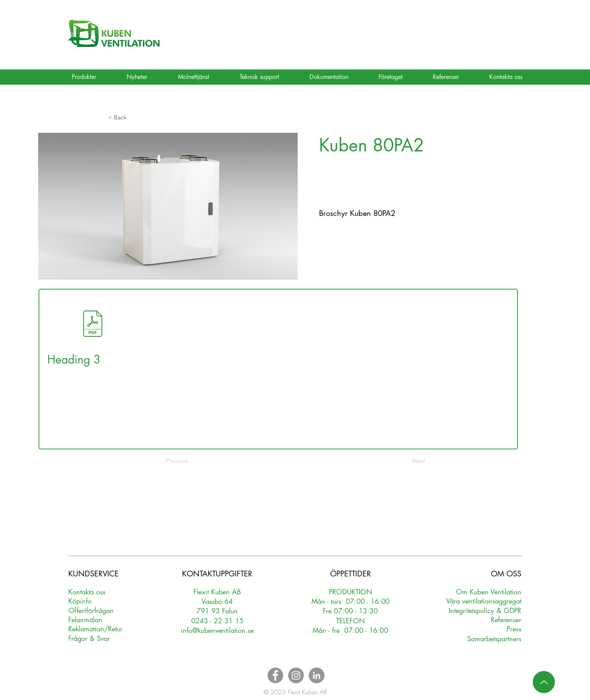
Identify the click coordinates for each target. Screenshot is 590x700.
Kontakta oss (87, 592)
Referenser (506, 620)
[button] (133, 117)
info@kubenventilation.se (217, 630)
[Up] (544, 682)
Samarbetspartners (494, 639)
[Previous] (191, 461)
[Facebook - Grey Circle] (275, 675)
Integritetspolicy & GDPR (485, 610)
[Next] (406, 461)
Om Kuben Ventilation (489, 592)
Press (514, 629)
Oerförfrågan (91, 610)
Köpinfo (80, 601)
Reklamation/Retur (95, 629)
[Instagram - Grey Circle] (296, 675)
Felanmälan (85, 620)
